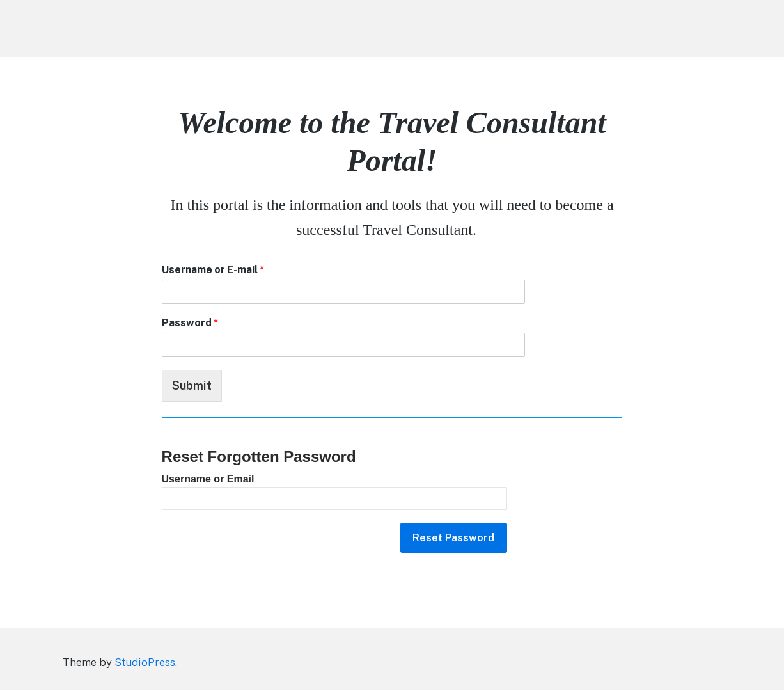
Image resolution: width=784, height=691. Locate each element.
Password (190, 323)
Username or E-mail (213, 270)
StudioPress (145, 663)
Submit (192, 385)
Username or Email (208, 479)
